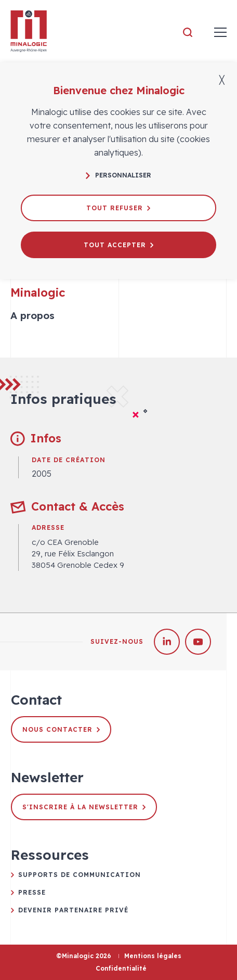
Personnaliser (118, 175)
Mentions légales (153, 956)
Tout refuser (118, 208)
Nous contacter (61, 729)
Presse (32, 892)
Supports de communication (80, 875)
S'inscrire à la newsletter (84, 807)
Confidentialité (121, 968)
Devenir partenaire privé (73, 910)
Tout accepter (118, 245)
